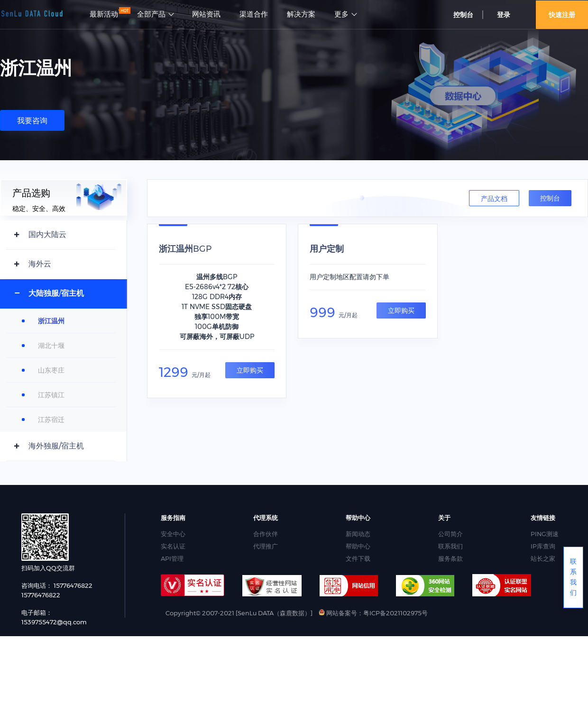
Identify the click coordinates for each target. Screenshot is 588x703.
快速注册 (562, 15)
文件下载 (358, 558)
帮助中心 (358, 546)
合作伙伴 (266, 534)
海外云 (40, 264)
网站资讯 (206, 14)
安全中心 (173, 534)
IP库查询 (543, 546)
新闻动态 (358, 534)
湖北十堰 (51, 346)
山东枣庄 (51, 370)
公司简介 (450, 534)
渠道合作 (254, 14)
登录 (504, 15)
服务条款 (450, 558)
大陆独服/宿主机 (56, 293)
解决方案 (301, 14)
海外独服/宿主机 (56, 446)
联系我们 (450, 546)
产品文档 (494, 199)
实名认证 (173, 546)
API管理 (172, 558)
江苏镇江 (51, 395)
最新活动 (104, 14)
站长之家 (543, 558)
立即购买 (250, 370)
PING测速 (545, 534)
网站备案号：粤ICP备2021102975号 (373, 613)
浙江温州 (51, 321)
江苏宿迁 (51, 420)
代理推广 (266, 546)
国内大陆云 (47, 234)
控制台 (463, 15)
